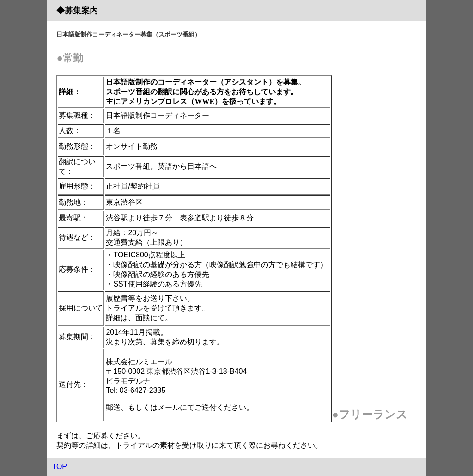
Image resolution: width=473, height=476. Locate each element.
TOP (59, 467)
